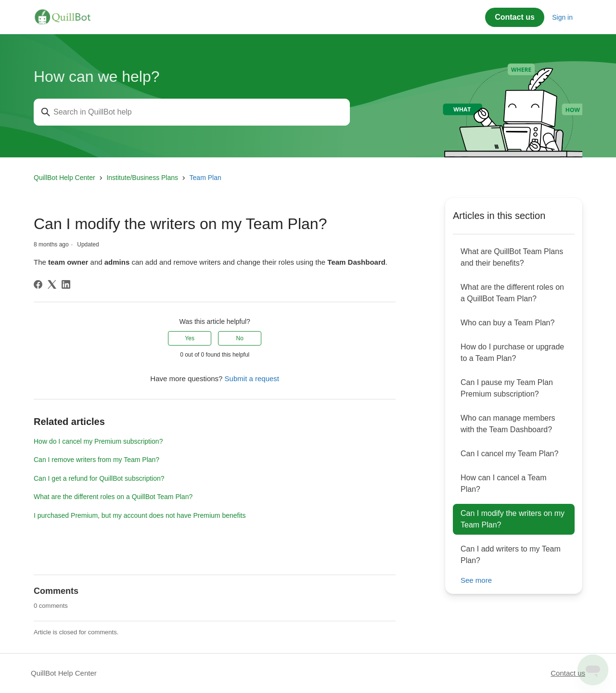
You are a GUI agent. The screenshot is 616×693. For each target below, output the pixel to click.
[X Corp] (52, 284)
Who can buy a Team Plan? (507, 323)
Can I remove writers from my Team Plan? (96, 460)
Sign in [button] (562, 17)
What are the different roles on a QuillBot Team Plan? (113, 497)
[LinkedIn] (66, 284)
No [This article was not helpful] (240, 338)
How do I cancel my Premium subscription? (98, 441)
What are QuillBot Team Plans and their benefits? (512, 257)
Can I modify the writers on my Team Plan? (513, 519)
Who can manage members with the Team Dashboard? (508, 424)
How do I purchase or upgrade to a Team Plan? (512, 353)
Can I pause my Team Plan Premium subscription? (507, 388)
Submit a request (252, 379)
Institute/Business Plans (142, 178)
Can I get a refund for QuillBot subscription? (99, 478)
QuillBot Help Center (64, 178)
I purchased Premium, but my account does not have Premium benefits (140, 515)
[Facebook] (38, 284)
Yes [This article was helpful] (190, 338)
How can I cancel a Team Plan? (503, 483)
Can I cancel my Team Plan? (509, 454)
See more (476, 580)
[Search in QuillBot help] (192, 112)
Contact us (515, 17)
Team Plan (205, 178)
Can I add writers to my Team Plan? (511, 555)
